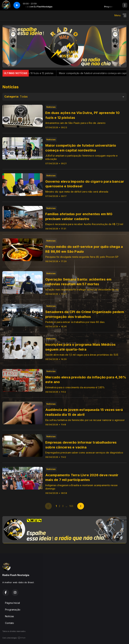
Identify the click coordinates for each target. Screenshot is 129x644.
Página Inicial (12, 603)
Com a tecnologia (14, 638)
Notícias (10, 616)
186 (71, 506)
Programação (13, 610)
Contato (9, 623)
